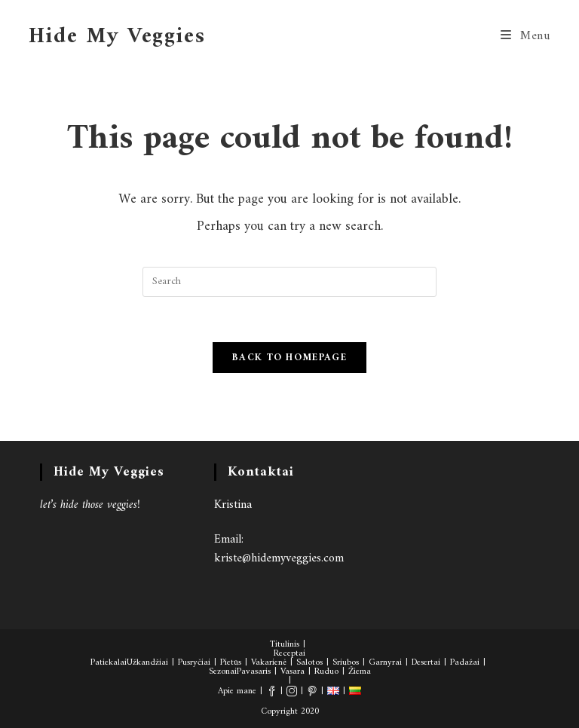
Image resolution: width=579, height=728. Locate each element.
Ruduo (326, 672)
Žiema (360, 672)
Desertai (426, 663)
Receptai (289, 654)
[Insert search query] (289, 282)
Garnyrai (385, 663)
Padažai (465, 663)
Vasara (293, 672)
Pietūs (231, 663)
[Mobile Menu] (525, 36)
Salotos (309, 663)
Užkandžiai (147, 663)
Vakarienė (269, 663)
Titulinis (285, 645)
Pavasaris (254, 672)
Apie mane (237, 691)
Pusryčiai (194, 663)
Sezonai (223, 672)
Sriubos (346, 663)
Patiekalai (109, 663)
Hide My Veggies (117, 37)
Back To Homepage (289, 358)
